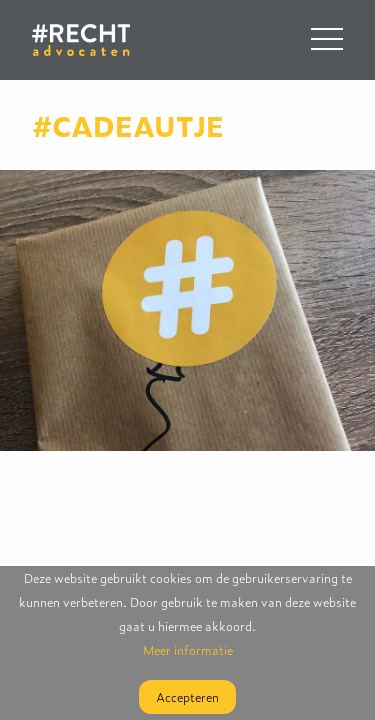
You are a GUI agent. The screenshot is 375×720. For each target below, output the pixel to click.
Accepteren (187, 697)
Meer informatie (188, 650)
